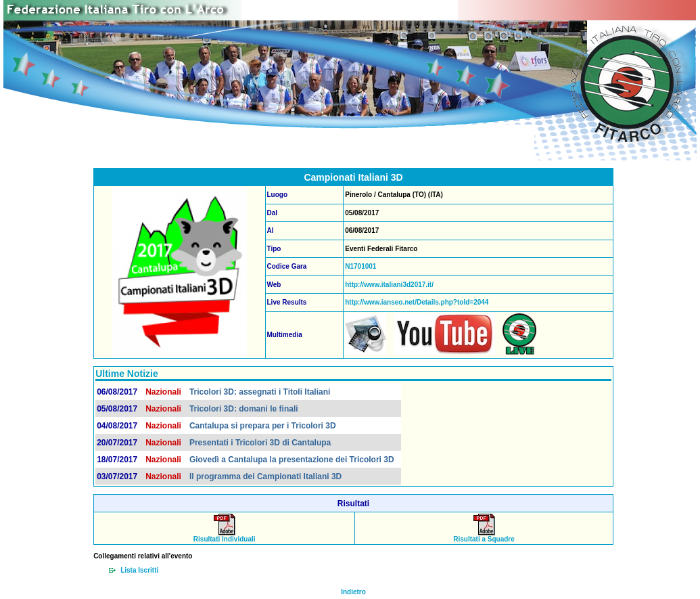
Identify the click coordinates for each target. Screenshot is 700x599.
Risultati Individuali (225, 536)
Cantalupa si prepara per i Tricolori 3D (263, 426)
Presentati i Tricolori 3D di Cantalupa (260, 443)
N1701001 (360, 266)
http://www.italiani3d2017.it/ (389, 285)
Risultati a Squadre (484, 536)
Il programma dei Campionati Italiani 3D (265, 476)
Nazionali (163, 392)
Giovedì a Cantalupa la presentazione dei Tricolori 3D (292, 460)
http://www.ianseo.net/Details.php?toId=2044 (417, 302)
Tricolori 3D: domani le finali (244, 409)
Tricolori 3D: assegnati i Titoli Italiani (260, 392)
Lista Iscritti (139, 570)
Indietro (353, 592)
